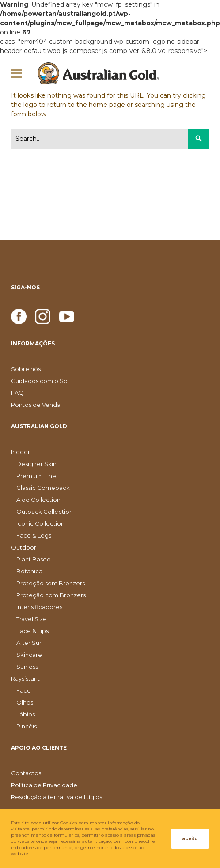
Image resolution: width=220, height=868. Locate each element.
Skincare (29, 655)
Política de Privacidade (44, 785)
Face (24, 690)
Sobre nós (26, 369)
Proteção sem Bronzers (51, 583)
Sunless (27, 667)
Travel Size (32, 619)
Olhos (25, 702)
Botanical (30, 571)
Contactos (26, 773)
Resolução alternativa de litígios (57, 797)
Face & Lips (32, 631)
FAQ (17, 393)
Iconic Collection (40, 523)
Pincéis (27, 726)
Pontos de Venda (36, 405)
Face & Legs (34, 535)
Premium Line (36, 476)
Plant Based (34, 559)
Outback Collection (45, 512)
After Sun (30, 643)
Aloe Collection (38, 500)
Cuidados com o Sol (40, 381)
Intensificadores (39, 607)
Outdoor (24, 547)
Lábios (26, 714)
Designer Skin (36, 464)
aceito (190, 839)
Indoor (21, 452)
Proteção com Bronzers (51, 595)
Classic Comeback (43, 488)
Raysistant (25, 678)
